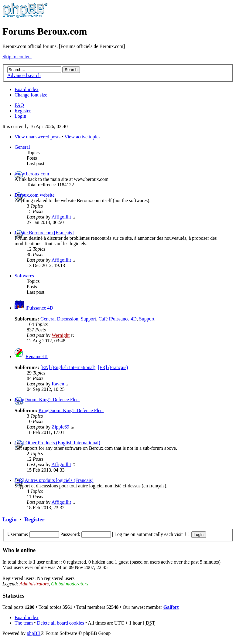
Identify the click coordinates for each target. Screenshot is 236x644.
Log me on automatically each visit (152, 534)
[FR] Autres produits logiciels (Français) (54, 480)
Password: (70, 534)
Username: (18, 534)
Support (89, 319)
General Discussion (59, 319)
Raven (58, 384)
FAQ (19, 105)
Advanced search (24, 75)
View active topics (82, 137)
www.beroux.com (32, 174)
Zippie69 (60, 427)
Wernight (61, 335)
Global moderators (70, 584)
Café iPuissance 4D (117, 319)
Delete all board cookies (61, 623)
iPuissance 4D (39, 308)
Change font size (31, 95)
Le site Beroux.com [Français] (44, 233)
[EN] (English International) (68, 367)
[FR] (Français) (113, 367)
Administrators (34, 584)
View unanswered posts (38, 137)
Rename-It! (37, 356)
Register (23, 111)
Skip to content (17, 57)
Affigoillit (61, 217)
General (22, 147)
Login (20, 116)
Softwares (24, 276)
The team (24, 623)
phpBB (34, 633)
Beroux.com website (35, 195)
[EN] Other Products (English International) (57, 443)
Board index (27, 89)
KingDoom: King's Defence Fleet (47, 400)
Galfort (171, 607)
